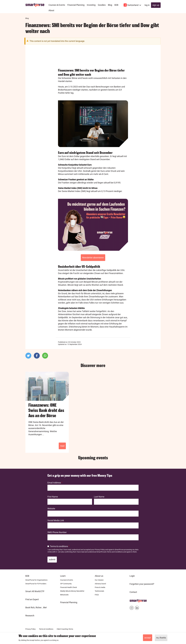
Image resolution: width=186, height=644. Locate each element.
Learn (63, 576)
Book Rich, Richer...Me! (36, 607)
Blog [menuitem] (110, 5)
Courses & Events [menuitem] (57, 5)
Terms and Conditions (115, 552)
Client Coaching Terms (65, 629)
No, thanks (161, 638)
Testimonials (99, 591)
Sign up (156, 5)
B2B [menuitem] (116, 5)
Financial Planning (69, 602)
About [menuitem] (51, 10)
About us (99, 576)
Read (62, 446)
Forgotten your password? (142, 584)
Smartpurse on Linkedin (137, 608)
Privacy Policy (100, 550)
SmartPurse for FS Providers (36, 584)
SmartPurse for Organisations (36, 580)
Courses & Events (67, 580)
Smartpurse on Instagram (132, 608)
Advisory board (100, 584)
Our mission (99, 580)
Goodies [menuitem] (102, 5)
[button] (28, 356)
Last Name (99, 497)
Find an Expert (32, 599)
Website (51, 509)
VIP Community (66, 584)
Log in (147, 5)
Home (132, 600)
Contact (133, 592)
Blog (27, 18)
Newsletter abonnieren (93, 258)
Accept (148, 638)
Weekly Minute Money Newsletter (72, 591)
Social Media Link (56, 520)
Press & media (100, 587)
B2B (27, 576)
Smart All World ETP (35, 591)
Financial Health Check (69, 587)
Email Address (54, 483)
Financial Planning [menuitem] (76, 5)
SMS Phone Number (57, 532)
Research (30, 616)
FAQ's (97, 595)
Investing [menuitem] (91, 5)
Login (132, 576)
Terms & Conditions (46, 629)
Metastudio (64, 595)
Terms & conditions (59, 546)
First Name (53, 497)
